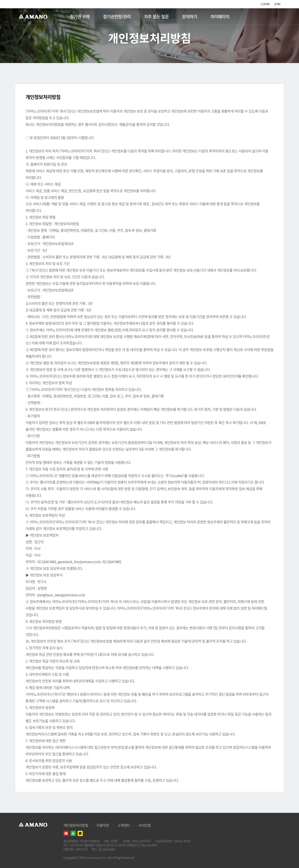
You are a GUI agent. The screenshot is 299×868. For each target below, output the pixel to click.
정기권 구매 (80, 16)
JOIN (277, 4)
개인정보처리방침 (76, 825)
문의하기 (190, 16)
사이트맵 (144, 825)
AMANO (35, 17)
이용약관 (103, 825)
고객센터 (124, 825)
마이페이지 (220, 16)
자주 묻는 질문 (156, 16)
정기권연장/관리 (117, 16)
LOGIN (265, 4)
